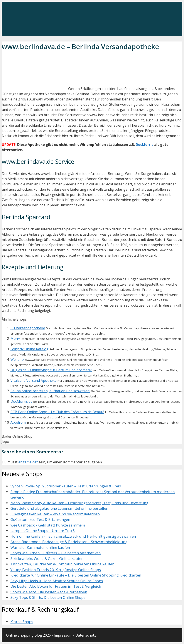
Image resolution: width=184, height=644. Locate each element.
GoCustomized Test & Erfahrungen (40, 519)
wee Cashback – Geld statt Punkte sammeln (48, 525)
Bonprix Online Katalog (30, 349)
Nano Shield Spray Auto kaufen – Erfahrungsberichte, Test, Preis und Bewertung (79, 503)
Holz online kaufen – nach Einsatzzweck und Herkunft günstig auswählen (73, 536)
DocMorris (144, 145)
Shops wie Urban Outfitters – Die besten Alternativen (56, 553)
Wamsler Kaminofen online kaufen (40, 547)
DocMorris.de (21, 401)
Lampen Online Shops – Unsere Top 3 (43, 531)
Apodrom (18, 422)
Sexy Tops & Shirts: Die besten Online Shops (48, 597)
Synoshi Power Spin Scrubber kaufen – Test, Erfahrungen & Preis (66, 486)
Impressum (63, 635)
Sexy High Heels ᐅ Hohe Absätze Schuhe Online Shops (57, 581)
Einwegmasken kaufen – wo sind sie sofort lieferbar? (55, 514)
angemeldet (28, 462)
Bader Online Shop (17, 436)
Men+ (15, 338)
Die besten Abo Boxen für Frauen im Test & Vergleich (56, 586)
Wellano (17, 359)
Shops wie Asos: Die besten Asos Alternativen (49, 592)
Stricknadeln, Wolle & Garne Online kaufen (47, 559)
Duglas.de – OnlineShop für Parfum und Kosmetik (51, 370)
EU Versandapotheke (28, 328)
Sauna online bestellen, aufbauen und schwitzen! (50, 391)
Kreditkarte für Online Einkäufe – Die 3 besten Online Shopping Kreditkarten (76, 575)
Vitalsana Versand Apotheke (34, 380)
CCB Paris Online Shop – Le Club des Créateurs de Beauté (57, 412)
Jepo (5, 442)
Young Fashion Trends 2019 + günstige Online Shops (56, 570)
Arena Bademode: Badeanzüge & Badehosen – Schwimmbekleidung (69, 542)
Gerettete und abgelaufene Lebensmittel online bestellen (59, 508)
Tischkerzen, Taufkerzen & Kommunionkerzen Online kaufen (62, 564)
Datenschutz (86, 635)
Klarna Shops (22, 622)
